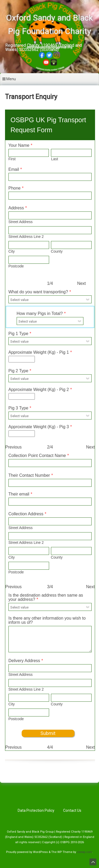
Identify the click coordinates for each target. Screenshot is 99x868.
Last (54, 159)
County (57, 251)
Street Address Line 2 (26, 237)
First (12, 159)
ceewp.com (84, 852)
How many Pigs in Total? (40, 313)
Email (14, 169)
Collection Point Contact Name (37, 456)
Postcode (16, 266)
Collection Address (26, 514)
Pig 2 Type (18, 371)
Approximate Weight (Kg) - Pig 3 (39, 427)
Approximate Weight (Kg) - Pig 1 (39, 352)
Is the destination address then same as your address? (46, 597)
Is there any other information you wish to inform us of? (47, 620)
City (12, 251)
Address (16, 208)
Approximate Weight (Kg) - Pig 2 (39, 390)
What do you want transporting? (38, 292)
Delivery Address (24, 661)
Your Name (19, 145)
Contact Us (72, 810)
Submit (48, 733)
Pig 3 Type (18, 408)
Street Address (21, 222)
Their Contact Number (29, 475)
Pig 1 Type (18, 334)
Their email (19, 494)
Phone (15, 188)
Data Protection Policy (36, 810)
